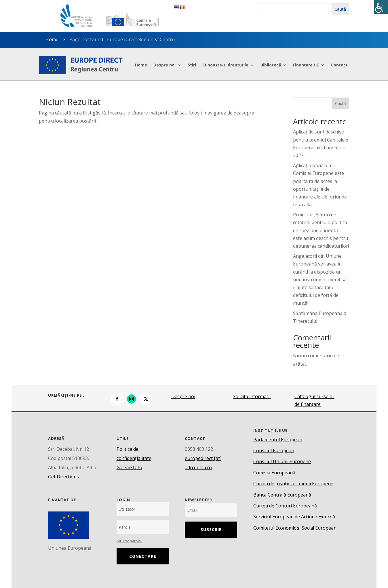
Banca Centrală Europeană (282, 495)
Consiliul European (274, 450)
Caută (341, 103)
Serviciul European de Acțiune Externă (294, 517)
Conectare (143, 556)
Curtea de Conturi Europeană (285, 506)
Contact (339, 65)
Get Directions (63, 477)
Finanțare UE (306, 65)
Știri (192, 65)
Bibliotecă (271, 65)
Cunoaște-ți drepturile (225, 65)
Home (141, 65)
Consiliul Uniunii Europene (282, 461)
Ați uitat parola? (129, 541)
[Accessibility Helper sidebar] (381, 7)
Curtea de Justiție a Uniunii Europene (293, 484)
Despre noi (164, 65)
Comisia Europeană (274, 473)
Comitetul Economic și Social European (295, 528)
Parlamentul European (278, 440)
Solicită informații (252, 396)
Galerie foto (129, 467)
